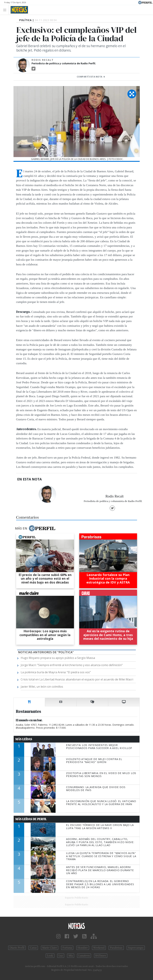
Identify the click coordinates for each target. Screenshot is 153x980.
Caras (33, 948)
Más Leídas (24, 739)
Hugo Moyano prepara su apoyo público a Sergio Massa (58, 658)
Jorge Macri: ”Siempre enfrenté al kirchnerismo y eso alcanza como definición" (72, 665)
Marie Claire (50, 948)
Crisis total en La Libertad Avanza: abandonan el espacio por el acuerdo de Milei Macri (77, 679)
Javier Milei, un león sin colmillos (42, 687)
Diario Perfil (17, 948)
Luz (61, 956)
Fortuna (67, 948)
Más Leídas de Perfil (31, 819)
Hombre (83, 948)
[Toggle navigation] (6, 10)
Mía (71, 956)
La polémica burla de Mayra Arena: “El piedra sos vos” (56, 672)
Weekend (99, 948)
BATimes (101, 956)
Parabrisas (116, 948)
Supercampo (136, 948)
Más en (35, 528)
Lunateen (84, 956)
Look (50, 956)
